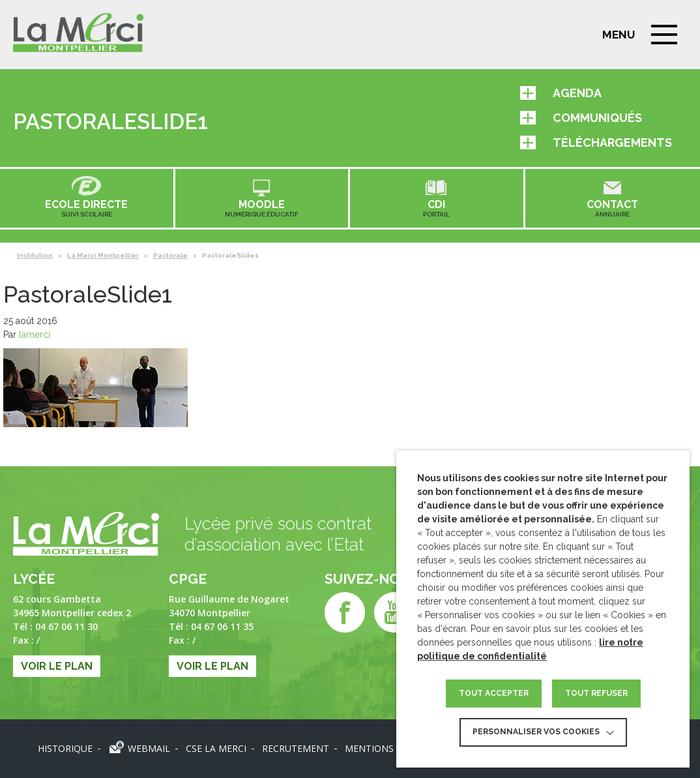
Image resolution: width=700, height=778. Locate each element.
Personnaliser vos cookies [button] (536, 732)
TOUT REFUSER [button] (596, 693)
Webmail (149, 748)
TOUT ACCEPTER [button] (494, 693)
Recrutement (296, 748)
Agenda (561, 93)
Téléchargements (596, 142)
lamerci (35, 335)
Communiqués (581, 118)
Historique (65, 748)
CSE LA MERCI (216, 748)
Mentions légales (390, 748)
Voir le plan (57, 666)
